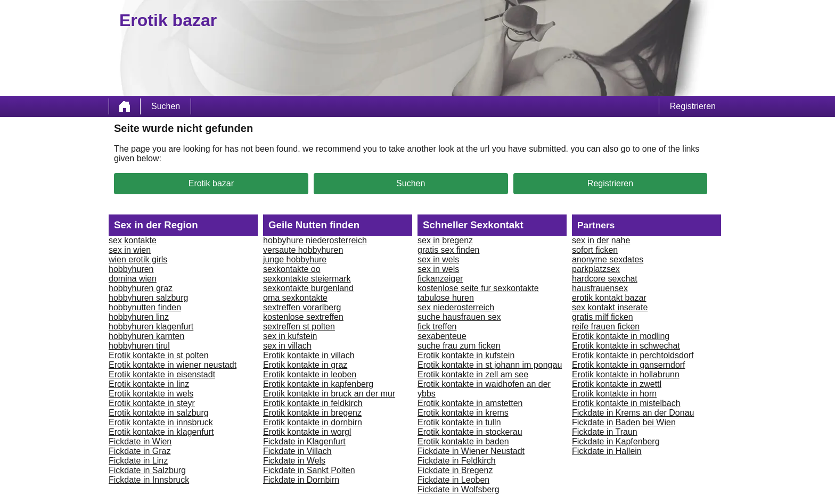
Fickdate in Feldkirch (457, 461)
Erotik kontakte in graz (305, 365)
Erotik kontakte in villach (309, 355)
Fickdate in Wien (140, 441)
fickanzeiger (440, 279)
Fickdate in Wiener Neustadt (471, 451)
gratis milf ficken (603, 317)
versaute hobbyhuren (303, 250)
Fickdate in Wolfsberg (459, 489)
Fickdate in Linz (138, 461)
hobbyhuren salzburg (148, 298)
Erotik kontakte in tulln (459, 422)
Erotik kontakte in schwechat (626, 346)
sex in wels (438, 259)
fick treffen (437, 327)
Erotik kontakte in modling (621, 336)
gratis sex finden (449, 250)
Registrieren (693, 106)
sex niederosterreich (456, 307)
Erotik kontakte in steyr (152, 403)
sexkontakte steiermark (307, 279)
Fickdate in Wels (294, 461)
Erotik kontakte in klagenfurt (161, 432)
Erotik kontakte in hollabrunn (626, 374)
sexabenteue (442, 336)
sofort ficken (595, 250)
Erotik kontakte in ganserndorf (629, 365)
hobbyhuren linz (139, 317)
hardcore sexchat (605, 279)
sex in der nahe (601, 240)
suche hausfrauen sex (459, 317)
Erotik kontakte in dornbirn (313, 422)
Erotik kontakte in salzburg (159, 413)
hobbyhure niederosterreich (315, 240)
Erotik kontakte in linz (149, 384)
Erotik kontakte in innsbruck (161, 422)
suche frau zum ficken (459, 346)
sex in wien (130, 250)
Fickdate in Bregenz (455, 470)
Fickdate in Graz (140, 451)
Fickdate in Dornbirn (301, 480)
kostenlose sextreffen (303, 317)
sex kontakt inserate (610, 307)
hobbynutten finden (145, 307)
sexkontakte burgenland (308, 288)
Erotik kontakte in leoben (310, 374)
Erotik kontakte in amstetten (470, 403)
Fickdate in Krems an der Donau (633, 413)
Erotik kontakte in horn (614, 394)
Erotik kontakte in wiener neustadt (173, 365)
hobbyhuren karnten (146, 336)
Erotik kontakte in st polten (159, 355)
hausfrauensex (600, 288)
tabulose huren (446, 298)
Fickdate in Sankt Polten (309, 470)
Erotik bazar (211, 183)
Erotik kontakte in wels (151, 394)
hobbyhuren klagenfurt (151, 327)
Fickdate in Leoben (453, 480)
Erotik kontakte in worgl (307, 432)
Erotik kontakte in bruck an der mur (329, 394)
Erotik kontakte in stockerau (470, 432)
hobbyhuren (131, 269)
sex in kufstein (290, 336)
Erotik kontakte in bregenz (312, 413)
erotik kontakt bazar (609, 298)
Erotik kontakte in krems (463, 413)
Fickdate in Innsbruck (149, 480)
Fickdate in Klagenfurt (304, 441)
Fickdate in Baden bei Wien (624, 422)
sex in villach (287, 346)
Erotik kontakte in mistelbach (626, 403)
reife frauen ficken (606, 327)
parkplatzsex (596, 269)
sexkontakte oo (292, 269)
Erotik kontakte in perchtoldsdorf (633, 355)
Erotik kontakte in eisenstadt (162, 374)
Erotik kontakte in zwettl (617, 384)
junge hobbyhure (295, 259)
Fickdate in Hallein (607, 451)
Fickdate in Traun (605, 432)
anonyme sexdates (608, 259)
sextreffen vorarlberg (302, 307)
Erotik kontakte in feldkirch (313, 403)
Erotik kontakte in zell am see (473, 374)
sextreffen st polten (299, 327)
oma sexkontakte (295, 298)
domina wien (133, 279)
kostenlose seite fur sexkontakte (478, 288)
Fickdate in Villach (297, 451)
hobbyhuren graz (141, 288)
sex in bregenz (445, 240)
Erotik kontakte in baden (463, 441)
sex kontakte (133, 240)
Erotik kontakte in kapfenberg (318, 384)
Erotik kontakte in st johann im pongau (490, 365)
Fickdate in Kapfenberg (616, 441)
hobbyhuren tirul (139, 346)
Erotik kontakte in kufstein (466, 355)
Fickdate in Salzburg (147, 470)
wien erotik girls (138, 259)
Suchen (166, 106)
